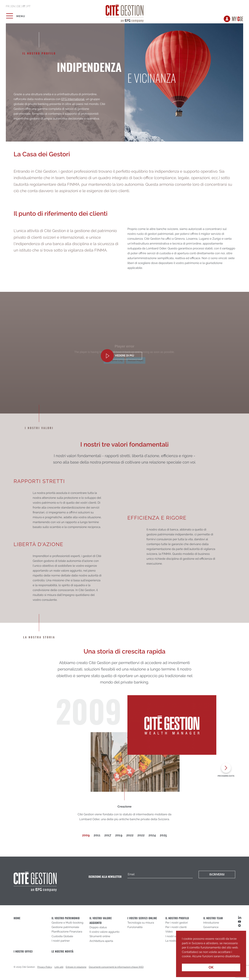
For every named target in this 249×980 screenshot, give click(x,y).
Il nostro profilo (177, 918)
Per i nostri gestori (177, 923)
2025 (163, 835)
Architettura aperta (101, 941)
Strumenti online (100, 936)
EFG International (73, 99)
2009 (86, 835)
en (13, 6)
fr (7, 6)
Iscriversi (217, 874)
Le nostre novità (63, 951)
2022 (130, 835)
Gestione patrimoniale (65, 927)
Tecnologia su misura (141, 923)
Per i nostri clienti (176, 927)
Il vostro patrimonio (66, 918)
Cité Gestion (125, 13)
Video (169, 932)
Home (17, 918)
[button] (182, 959)
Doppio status (98, 927)
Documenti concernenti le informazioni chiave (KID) (116, 967)
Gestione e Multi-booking (67, 923)
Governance (211, 927)
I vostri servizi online (142, 918)
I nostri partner (61, 941)
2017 (108, 835)
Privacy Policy (45, 967)
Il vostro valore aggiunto (104, 932)
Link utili (59, 967)
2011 (97, 835)
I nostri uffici (23, 951)
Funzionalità (135, 927)
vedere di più (124, 356)
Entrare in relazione (76, 967)
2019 (119, 835)
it (24, 6)
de (19, 6)
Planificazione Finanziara (67, 932)
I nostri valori (173, 936)
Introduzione (211, 923)
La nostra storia (175, 941)
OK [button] (211, 967)
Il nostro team (213, 918)
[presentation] (226, 769)
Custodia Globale (62, 936)
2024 (152, 835)
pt (29, 6)
